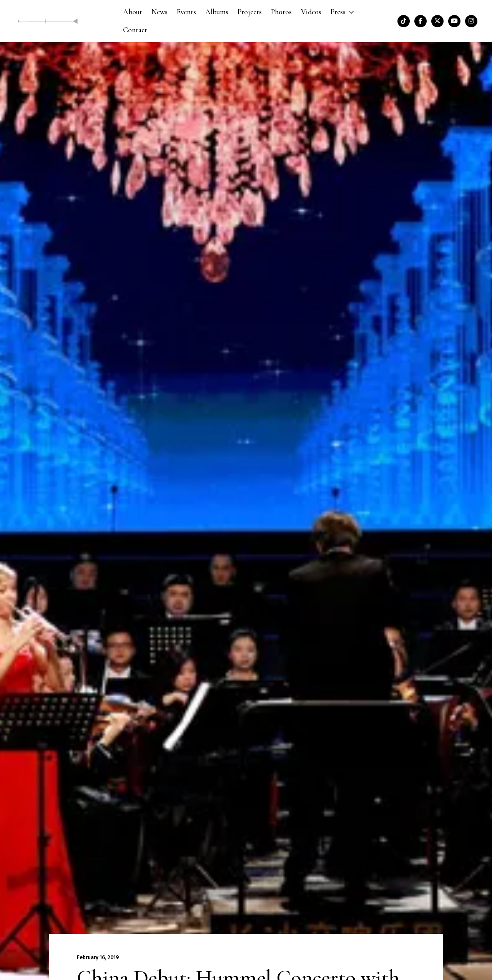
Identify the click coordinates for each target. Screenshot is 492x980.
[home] (48, 21)
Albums (217, 12)
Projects (250, 12)
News (160, 12)
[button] (342, 12)
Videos (311, 12)
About (133, 12)
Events (186, 12)
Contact (135, 30)
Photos (281, 12)
